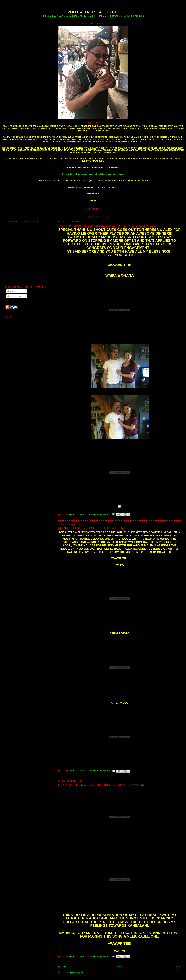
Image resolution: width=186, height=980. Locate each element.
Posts (10, 291)
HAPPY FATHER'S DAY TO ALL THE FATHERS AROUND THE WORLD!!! (102, 785)
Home (120, 967)
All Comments (14, 296)
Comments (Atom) (77, 972)
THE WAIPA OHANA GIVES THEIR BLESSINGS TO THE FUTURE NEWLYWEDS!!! (108, 226)
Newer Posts (64, 967)
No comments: (104, 514)
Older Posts (176, 967)
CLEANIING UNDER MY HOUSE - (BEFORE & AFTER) (91, 528)
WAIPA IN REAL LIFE (93, 12)
